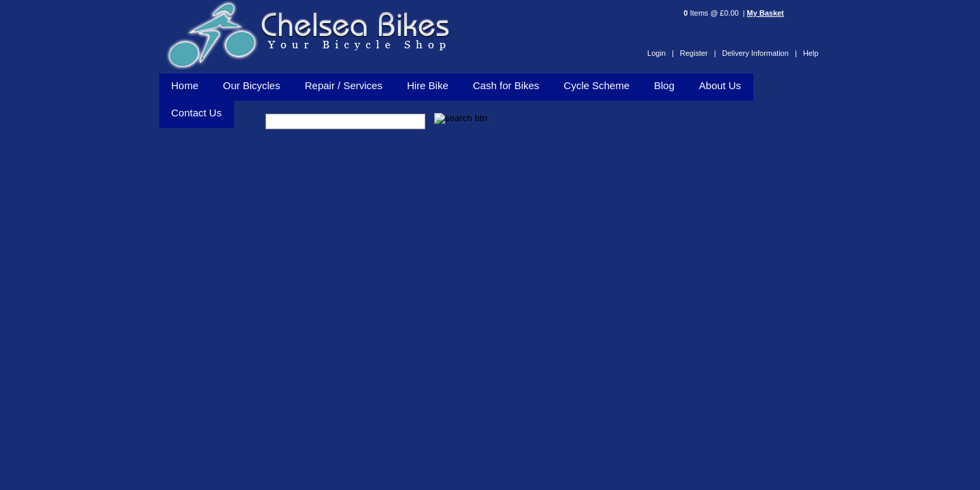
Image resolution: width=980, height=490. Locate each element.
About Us (720, 85)
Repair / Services (344, 85)
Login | (660, 53)
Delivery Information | (759, 53)
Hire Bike (428, 85)
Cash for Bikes (506, 85)
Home (185, 85)
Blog (664, 85)
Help (811, 53)
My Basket (765, 13)
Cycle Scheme (597, 85)
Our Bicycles (252, 85)
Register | (698, 53)
